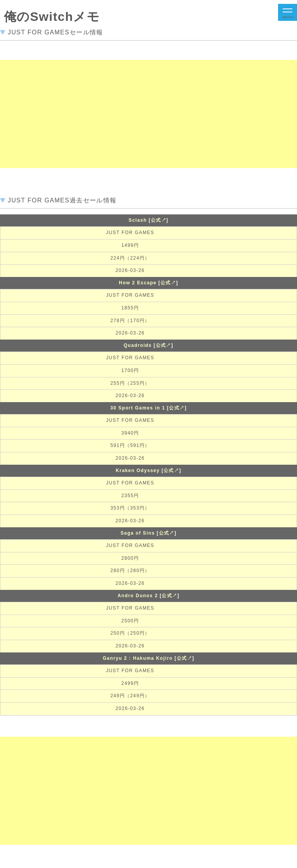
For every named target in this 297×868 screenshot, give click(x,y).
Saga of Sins (138, 533)
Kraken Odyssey (138, 471)
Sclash (138, 220)
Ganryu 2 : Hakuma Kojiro (138, 658)
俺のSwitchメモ (52, 17)
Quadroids (138, 345)
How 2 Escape (138, 283)
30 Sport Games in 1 (138, 408)
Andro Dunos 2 (138, 596)
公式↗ (159, 220)
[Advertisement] (145, 114)
